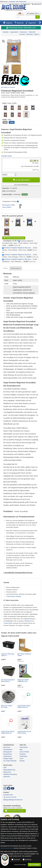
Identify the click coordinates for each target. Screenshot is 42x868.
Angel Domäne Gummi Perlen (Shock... (24, 732)
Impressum (7, 777)
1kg (5, 122)
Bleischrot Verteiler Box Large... (7, 706)
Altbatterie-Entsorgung (10, 774)
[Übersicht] (29, 34)
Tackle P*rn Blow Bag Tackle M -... (8, 655)
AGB (5, 768)
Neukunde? (23, 2)
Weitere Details (6, 156)
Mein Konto (14, 4)
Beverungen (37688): (9, 205)
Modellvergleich (16, 268)
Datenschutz (7, 772)
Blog (21, 750)
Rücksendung (7, 754)
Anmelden (12, 2)
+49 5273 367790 (10, 797)
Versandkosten (8, 750)
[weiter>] (37, 34)
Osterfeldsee (23, 756)
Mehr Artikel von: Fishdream (8, 87)
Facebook (23, 754)
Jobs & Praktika (24, 752)
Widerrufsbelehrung (9, 770)
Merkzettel (25, 4)
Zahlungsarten (8, 752)
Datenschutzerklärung (7, 848)
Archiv (21, 759)
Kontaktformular (8, 795)
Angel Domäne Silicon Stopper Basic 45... (24, 706)
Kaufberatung (7, 756)
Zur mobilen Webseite (10, 761)
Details (6, 268)
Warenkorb (36, 4)
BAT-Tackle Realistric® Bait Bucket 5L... (8, 681)
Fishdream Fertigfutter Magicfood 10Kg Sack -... (18, 248)
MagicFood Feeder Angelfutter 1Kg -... (23, 681)
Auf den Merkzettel (21, 185)
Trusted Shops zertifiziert (14, 596)
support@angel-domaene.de (13, 800)
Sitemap (22, 761)
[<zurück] (22, 34)
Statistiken (17, 860)
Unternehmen (24, 747)
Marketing (28, 860)
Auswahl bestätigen (20, 865)
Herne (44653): (7, 207)
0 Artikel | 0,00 (33, 13)
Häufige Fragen (8, 759)
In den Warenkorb (21, 180)
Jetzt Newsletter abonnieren (15, 811)
